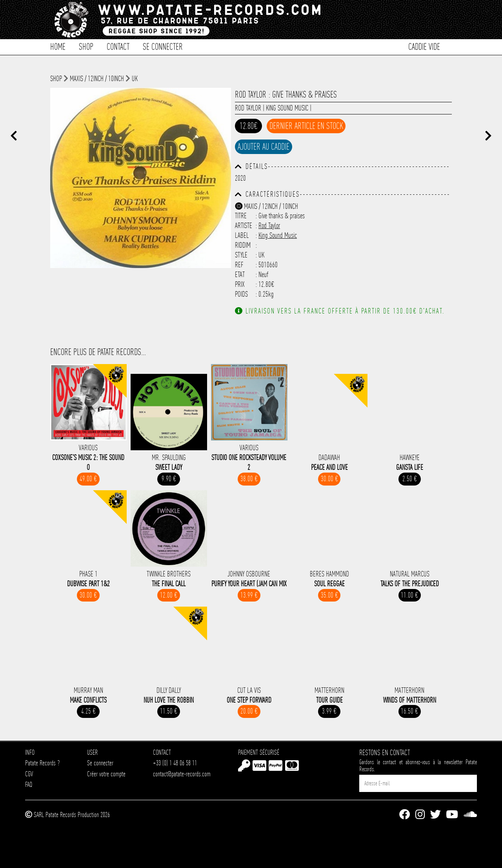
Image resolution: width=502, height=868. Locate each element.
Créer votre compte (106, 774)
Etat (240, 275)
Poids (241, 294)
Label (242, 235)
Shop (86, 46)
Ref (239, 265)
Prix (240, 284)
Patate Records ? (42, 763)
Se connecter (163, 46)
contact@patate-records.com (182, 774)
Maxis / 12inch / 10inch (97, 79)
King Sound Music (287, 108)
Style (241, 255)
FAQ (29, 784)
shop (56, 79)
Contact (118, 46)
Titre (241, 216)
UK (135, 79)
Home (58, 46)
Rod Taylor (248, 108)
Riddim (243, 245)
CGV (29, 774)
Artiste (244, 226)
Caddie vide (424, 46)
